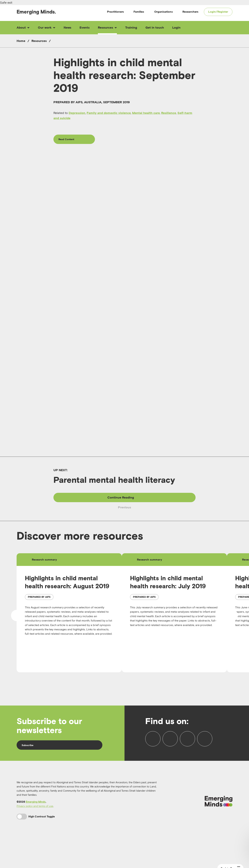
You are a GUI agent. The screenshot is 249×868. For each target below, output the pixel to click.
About (23, 27)
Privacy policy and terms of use (35, 828)
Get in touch (155, 27)
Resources (107, 27)
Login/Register (218, 12)
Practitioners (115, 12)
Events (85, 27)
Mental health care (146, 113)
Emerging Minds (36, 824)
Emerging (36, 12)
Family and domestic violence (109, 113)
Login (176, 27)
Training (131, 27)
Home (21, 41)
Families (139, 12)
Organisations (163, 12)
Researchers (190, 12)
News (67, 27)
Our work (47, 27)
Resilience (169, 113)
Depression (77, 113)
